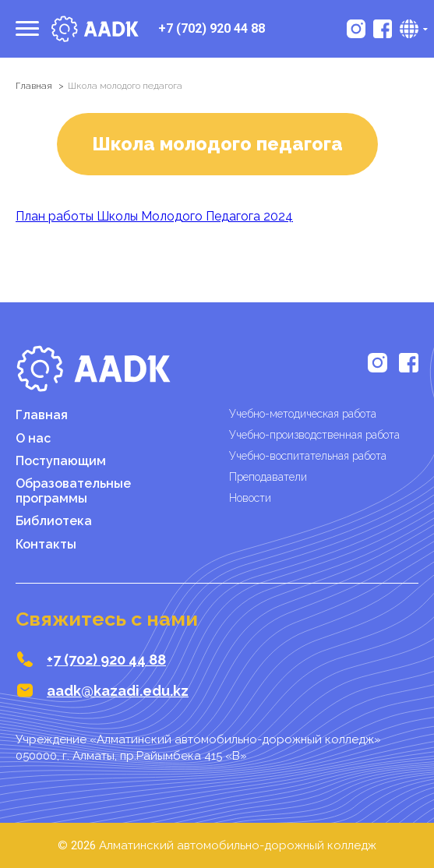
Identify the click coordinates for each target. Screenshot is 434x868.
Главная (34, 86)
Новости (250, 498)
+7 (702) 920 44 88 (212, 28)
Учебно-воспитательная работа (308, 456)
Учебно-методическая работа (303, 414)
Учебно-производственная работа (314, 435)
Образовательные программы (73, 491)
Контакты (46, 544)
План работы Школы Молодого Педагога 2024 (154, 216)
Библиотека (54, 521)
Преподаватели (268, 477)
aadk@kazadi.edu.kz (118, 691)
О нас (33, 438)
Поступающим (61, 461)
